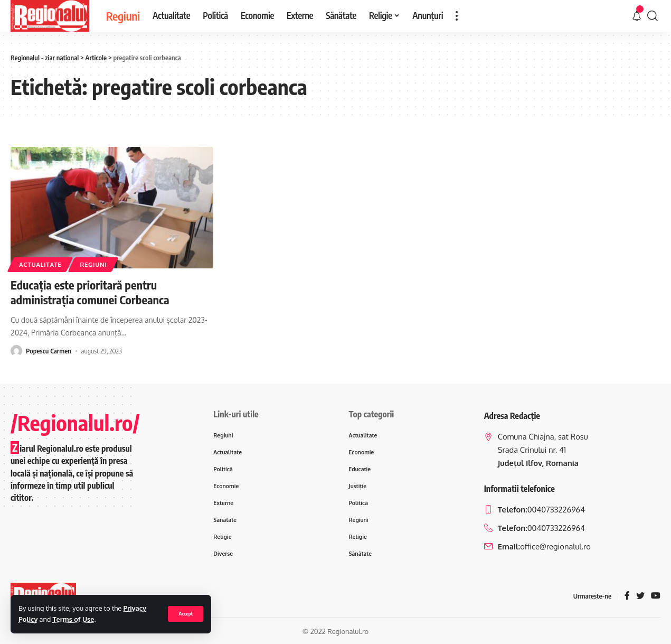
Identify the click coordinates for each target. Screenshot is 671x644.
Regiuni (93, 264)
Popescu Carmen (49, 351)
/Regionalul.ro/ (75, 423)
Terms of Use (74, 619)
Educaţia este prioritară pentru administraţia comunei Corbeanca (90, 292)
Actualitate (40, 264)
